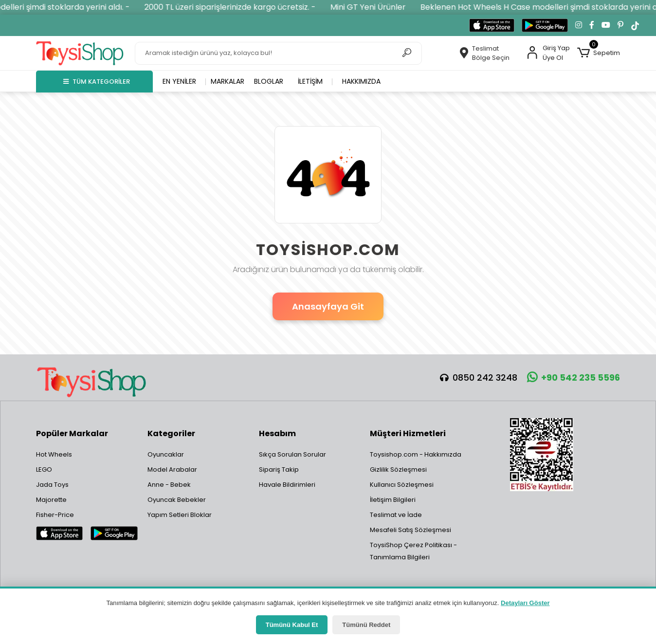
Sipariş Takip (279, 469)
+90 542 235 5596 (574, 377)
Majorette (51, 500)
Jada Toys (52, 485)
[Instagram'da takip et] (579, 25)
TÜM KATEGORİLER (97, 82)
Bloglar (269, 81)
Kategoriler (171, 433)
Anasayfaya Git (328, 306)
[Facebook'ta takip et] (592, 25)
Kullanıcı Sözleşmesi (402, 485)
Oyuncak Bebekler (177, 500)
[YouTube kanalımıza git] (606, 25)
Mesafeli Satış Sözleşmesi (410, 530)
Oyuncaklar (166, 454)
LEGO (44, 469)
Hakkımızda (361, 81)
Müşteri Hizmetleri (408, 433)
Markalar (228, 81)
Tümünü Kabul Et (292, 625)
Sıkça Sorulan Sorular (292, 454)
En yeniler (179, 81)
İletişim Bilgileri (393, 500)
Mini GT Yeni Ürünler (378, 7)
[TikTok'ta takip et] (635, 25)
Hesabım (277, 433)
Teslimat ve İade (396, 515)
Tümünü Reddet (366, 625)
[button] (599, 53)
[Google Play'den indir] (545, 25)
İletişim (310, 81)
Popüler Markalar (72, 433)
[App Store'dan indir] (492, 25)
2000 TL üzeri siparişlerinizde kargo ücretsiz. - (240, 7)
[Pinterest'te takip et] (620, 25)
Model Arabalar (172, 469)
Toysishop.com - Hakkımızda (416, 454)
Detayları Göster (525, 603)
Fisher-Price (55, 515)
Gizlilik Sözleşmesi (398, 469)
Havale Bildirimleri (287, 485)
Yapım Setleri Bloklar (180, 515)
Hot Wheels (54, 454)
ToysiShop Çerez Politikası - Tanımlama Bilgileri (413, 551)
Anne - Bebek (169, 485)
